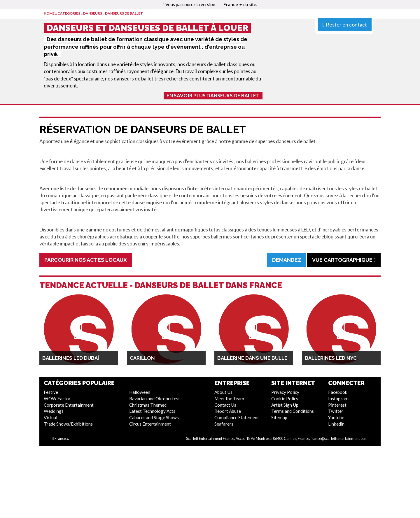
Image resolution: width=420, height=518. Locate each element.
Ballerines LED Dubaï (71, 358)
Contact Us (225, 405)
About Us (223, 392)
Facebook (338, 392)
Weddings (54, 411)
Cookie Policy (285, 398)
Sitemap (279, 417)
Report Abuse (228, 411)
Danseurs (93, 13)
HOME (49, 13)
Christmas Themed (148, 405)
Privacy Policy (285, 392)
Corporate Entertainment (69, 405)
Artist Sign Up (285, 405)
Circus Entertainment (150, 424)
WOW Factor (57, 398)
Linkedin (336, 424)
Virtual (50, 417)
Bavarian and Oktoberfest (155, 398)
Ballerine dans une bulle (252, 358)
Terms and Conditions (293, 411)
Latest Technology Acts (152, 411)
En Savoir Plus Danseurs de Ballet (213, 95)
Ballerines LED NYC (331, 358)
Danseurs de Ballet (124, 13)
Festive (51, 392)
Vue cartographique (344, 260)
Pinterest (337, 405)
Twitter (336, 411)
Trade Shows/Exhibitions (68, 424)
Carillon (142, 358)
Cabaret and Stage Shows (154, 417)
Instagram (338, 398)
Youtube (336, 417)
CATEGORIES (69, 13)
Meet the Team (229, 398)
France (233, 4)
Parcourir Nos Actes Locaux (86, 260)
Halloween (140, 392)
